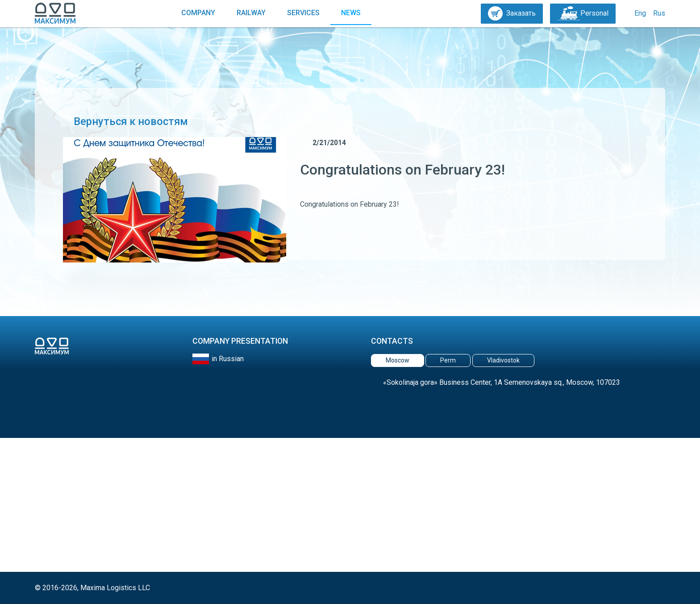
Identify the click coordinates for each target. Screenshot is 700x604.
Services (303, 13)
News (351, 13)
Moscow (398, 360)
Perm (448, 360)
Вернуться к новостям (125, 121)
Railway (251, 13)
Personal (583, 13)
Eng (640, 13)
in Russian (228, 359)
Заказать (512, 13)
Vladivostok (503, 360)
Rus (659, 13)
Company (198, 13)
